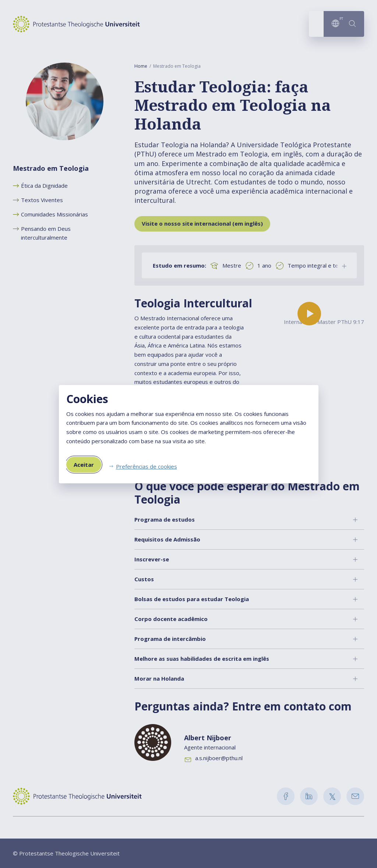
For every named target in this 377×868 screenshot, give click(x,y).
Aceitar (84, 465)
